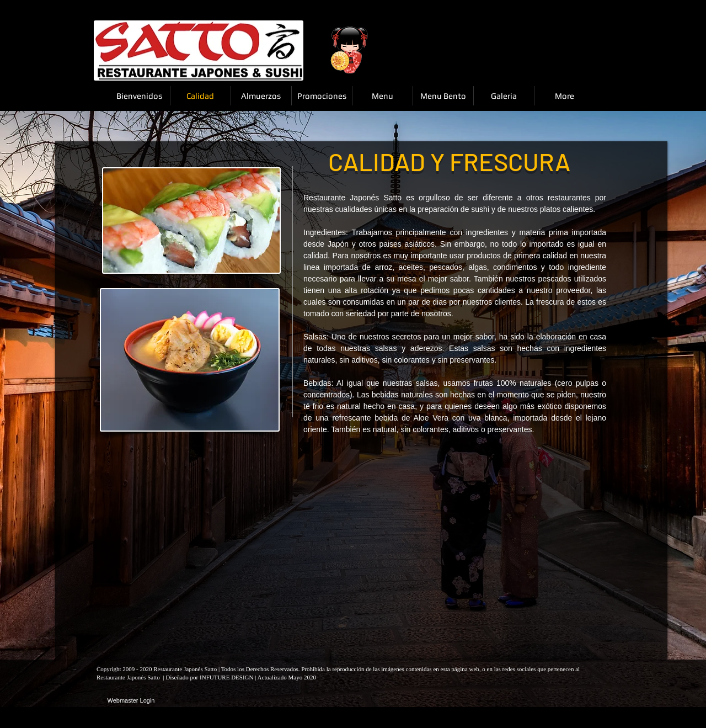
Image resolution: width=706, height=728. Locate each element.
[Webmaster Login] (131, 701)
